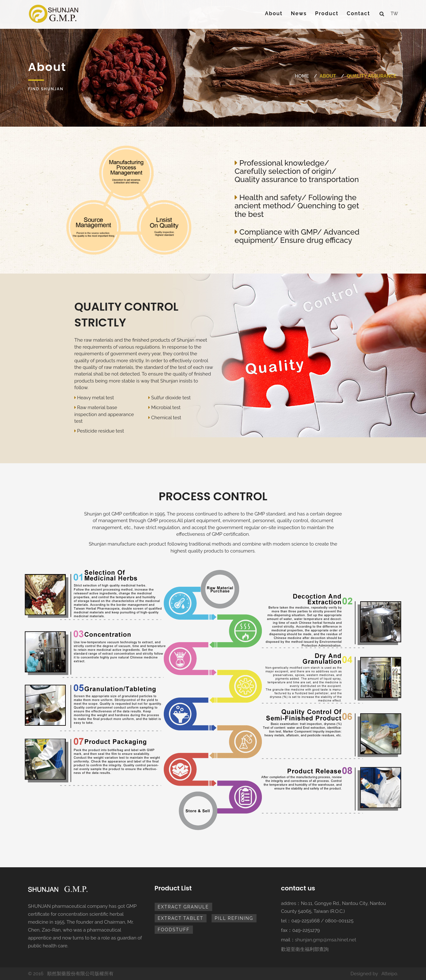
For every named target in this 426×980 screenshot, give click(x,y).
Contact (359, 13)
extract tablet (181, 918)
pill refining (234, 918)
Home (302, 76)
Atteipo (389, 974)
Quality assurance (371, 76)
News (299, 13)
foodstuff (174, 930)
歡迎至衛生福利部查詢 (305, 949)
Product (327, 13)
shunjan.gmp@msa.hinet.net (326, 940)
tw (394, 14)
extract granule (183, 907)
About (274, 13)
